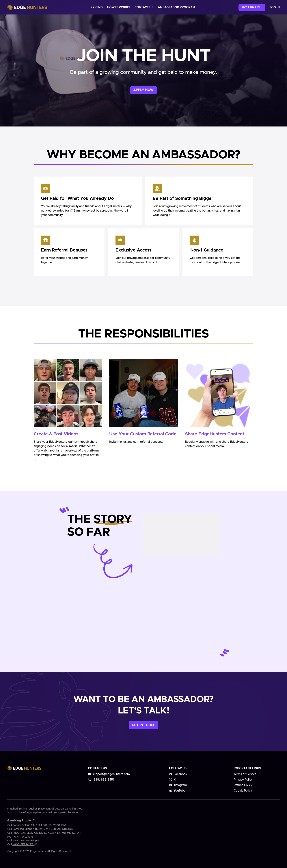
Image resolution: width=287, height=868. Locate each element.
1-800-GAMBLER (23, 833)
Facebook (178, 774)
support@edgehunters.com (109, 774)
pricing (97, 7)
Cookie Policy (243, 791)
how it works (119, 7)
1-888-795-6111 (58, 829)
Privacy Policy (243, 780)
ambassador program (176, 7)
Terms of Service (245, 774)
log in (275, 7)
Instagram (178, 785)
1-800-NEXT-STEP (24, 841)
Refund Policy (243, 785)
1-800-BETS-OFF (23, 845)
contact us (144, 7)
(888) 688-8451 (101, 780)
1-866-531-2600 (51, 825)
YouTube (177, 791)
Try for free (252, 7)
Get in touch (144, 725)
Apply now (143, 90)
